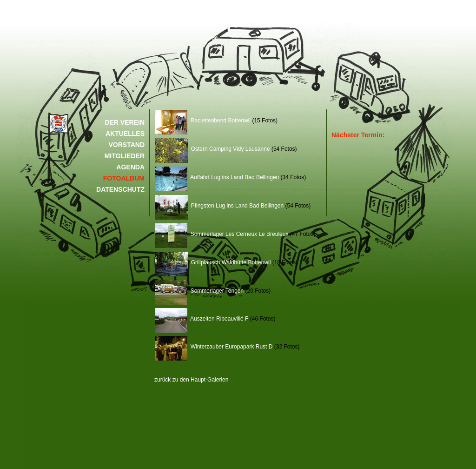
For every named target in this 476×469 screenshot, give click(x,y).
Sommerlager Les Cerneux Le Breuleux (221, 234)
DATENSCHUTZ (120, 189)
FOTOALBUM (124, 178)
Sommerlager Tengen (199, 291)
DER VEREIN (125, 122)
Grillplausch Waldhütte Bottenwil (213, 262)
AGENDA (130, 167)
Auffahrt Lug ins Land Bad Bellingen (217, 177)
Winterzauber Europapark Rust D (214, 347)
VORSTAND (126, 145)
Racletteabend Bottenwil (203, 121)
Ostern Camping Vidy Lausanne (213, 149)
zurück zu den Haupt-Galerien (191, 380)
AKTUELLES (125, 134)
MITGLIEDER (125, 156)
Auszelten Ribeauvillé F (202, 319)
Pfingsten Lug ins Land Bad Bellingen (219, 206)
